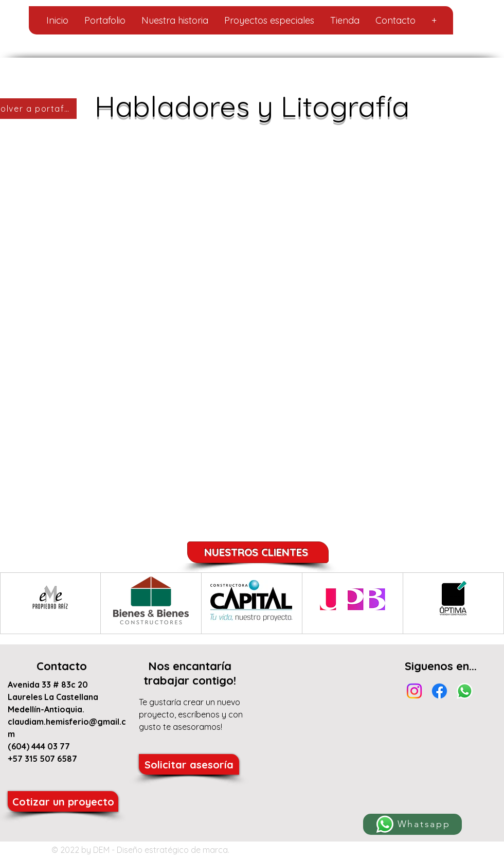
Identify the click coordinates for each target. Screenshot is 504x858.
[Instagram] (414, 691)
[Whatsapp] (412, 824)
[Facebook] (439, 691)
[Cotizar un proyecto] (63, 801)
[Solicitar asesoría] (189, 764)
